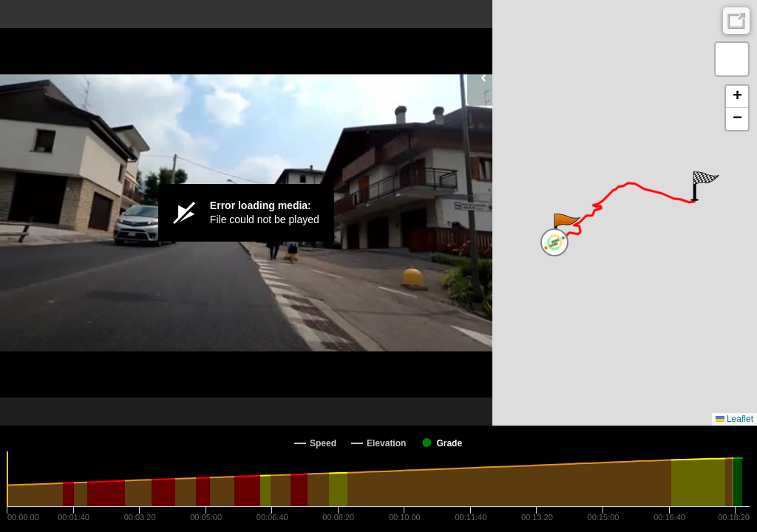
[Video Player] (246, 213)
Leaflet (734, 419)
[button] (566, 228)
